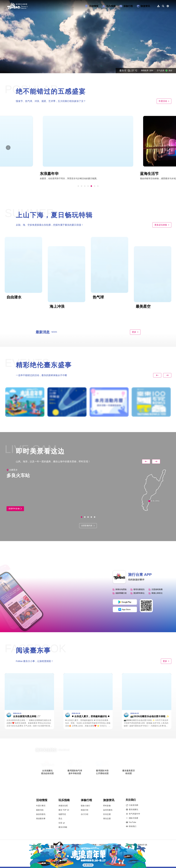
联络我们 (131, 826)
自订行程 (85, 814)
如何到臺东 (108, 810)
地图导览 (62, 814)
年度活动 (164, 101)
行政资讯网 (132, 805)
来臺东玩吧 (63, 806)
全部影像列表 (88, 526)
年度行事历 (41, 806)
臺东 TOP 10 (64, 810)
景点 (60, 819)
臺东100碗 (63, 827)
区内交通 (107, 814)
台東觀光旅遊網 (17, 6)
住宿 (62, 823)
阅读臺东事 (41, 819)
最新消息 (40, 810)
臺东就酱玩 (132, 810)
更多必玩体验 (162, 225)
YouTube (131, 822)
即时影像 (107, 806)
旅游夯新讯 (41, 814)
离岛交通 (107, 819)
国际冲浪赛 (132, 818)
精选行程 (85, 810)
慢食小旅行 (85, 806)
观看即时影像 (15, 509)
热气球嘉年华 (133, 814)
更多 (135, 332)
